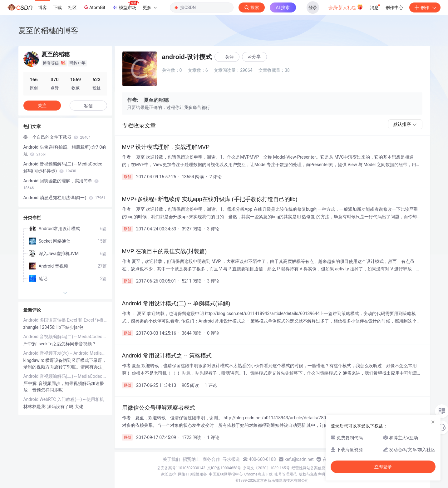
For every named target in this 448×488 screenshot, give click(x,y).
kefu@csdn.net (299, 459)
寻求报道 (231, 459)
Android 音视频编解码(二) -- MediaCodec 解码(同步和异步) (63, 167)
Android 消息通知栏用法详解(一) (64, 198)
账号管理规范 (286, 474)
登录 (313, 7)
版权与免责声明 (312, 474)
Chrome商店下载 (258, 474)
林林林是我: (35, 407)
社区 (72, 7)
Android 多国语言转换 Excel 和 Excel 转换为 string (65, 320)
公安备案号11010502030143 (181, 468)
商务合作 (211, 459)
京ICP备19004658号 (224, 468)
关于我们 (171, 459)
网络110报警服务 (192, 474)
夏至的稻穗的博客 (48, 30)
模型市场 (125, 6)
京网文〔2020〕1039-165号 (266, 468)
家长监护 (169, 474)
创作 (425, 7)
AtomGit (94, 7)
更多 (150, 7)
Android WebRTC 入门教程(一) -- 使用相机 (64, 399)
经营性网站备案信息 (308, 468)
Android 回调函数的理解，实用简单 (61, 184)
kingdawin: (34, 360)
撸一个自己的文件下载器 (57, 137)
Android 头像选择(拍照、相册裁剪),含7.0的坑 (65, 150)
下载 (57, 7)
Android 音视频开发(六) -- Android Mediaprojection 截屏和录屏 (65, 353)
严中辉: (31, 344)
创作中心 (394, 7)
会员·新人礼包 (346, 7)
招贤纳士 (191, 459)
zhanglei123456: (40, 327)
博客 (42, 7)
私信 (88, 106)
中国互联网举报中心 (226, 474)
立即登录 (383, 467)
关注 (42, 106)
